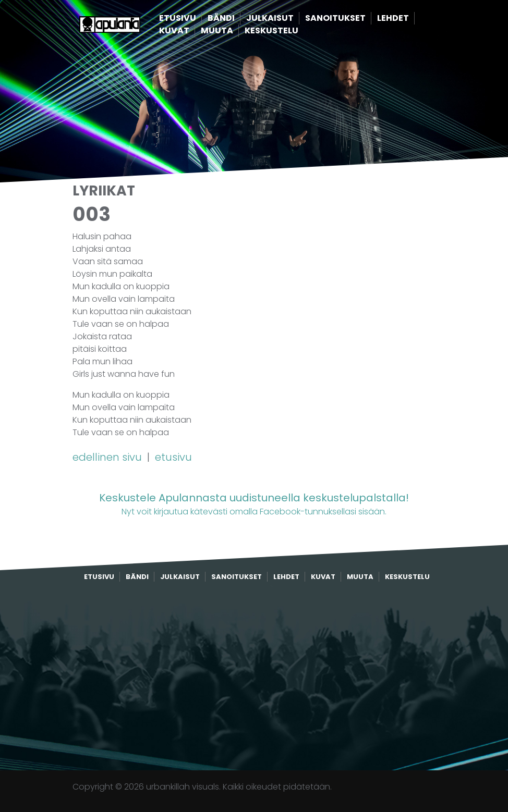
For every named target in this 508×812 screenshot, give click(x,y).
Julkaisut (286, 19)
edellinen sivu (108, 457)
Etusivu (194, 19)
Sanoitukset (352, 19)
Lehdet (409, 19)
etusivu (173, 457)
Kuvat (190, 31)
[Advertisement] (254, 676)
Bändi (237, 19)
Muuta (233, 31)
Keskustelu (288, 31)
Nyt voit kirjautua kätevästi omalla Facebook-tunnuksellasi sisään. (254, 504)
